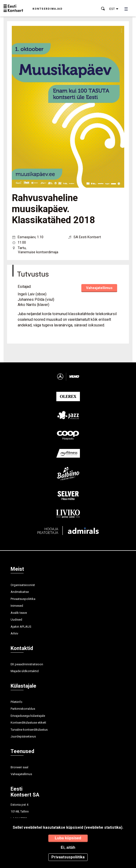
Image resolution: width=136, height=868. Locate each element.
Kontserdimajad (48, 9)
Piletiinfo (16, 702)
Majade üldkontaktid (25, 671)
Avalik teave (19, 613)
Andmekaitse (20, 592)
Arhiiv (14, 633)
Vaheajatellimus (99, 288)
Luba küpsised (68, 838)
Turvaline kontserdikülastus (29, 730)
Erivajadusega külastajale (28, 716)
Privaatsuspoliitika (23, 599)
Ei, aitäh (68, 847)
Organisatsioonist (23, 585)
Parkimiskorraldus (23, 709)
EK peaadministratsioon (27, 664)
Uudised (16, 620)
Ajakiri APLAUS (21, 627)
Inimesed (17, 606)
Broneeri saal (19, 767)
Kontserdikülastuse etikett (28, 723)
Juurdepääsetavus (23, 736)
